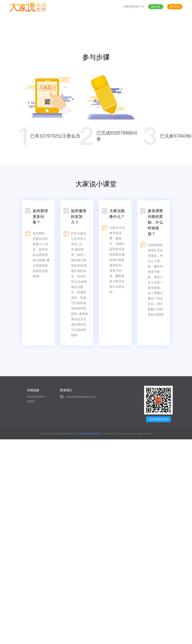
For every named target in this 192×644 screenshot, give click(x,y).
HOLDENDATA (36, 397)
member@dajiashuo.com (78, 397)
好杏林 (31, 401)
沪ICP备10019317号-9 (89, 434)
